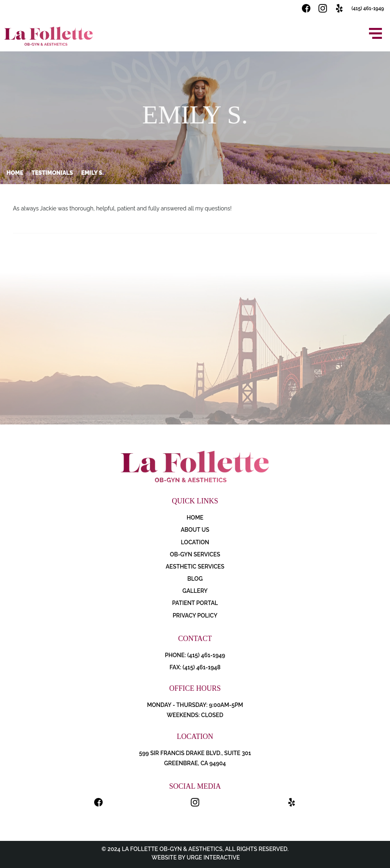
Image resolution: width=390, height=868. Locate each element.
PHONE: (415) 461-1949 (195, 655)
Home (15, 173)
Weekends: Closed (195, 715)
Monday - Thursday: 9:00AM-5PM (195, 705)
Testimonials (52, 173)
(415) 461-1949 (368, 8)
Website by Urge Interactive (195, 857)
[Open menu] (375, 33)
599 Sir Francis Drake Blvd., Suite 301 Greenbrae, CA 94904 (195, 758)
